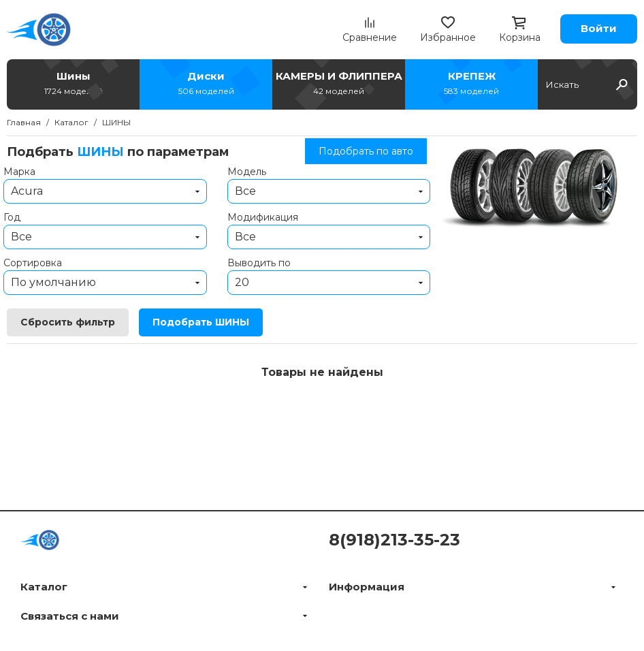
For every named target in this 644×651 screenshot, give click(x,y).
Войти (599, 28)
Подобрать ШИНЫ (201, 322)
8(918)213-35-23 (395, 540)
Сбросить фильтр (68, 322)
